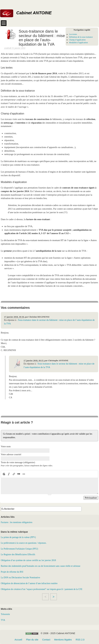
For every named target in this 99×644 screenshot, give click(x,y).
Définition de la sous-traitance (81, 37)
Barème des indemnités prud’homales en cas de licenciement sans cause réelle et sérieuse (41, 566)
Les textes (73, 34)
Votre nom (6, 446)
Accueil (18, 640)
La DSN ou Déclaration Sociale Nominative (20, 578)
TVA (3, 620)
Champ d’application (77, 40)
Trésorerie (5, 614)
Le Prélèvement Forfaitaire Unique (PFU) (19, 549)
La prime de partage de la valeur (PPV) (18, 537)
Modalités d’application (78, 43)
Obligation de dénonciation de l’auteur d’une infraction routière (29, 583)
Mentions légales (63, 640)
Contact (46, 640)
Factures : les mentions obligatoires (17, 522)
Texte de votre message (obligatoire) (18, 462)
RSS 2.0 (80, 640)
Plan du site (32, 640)
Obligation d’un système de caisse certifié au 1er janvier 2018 (28, 560)
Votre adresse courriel (11, 454)
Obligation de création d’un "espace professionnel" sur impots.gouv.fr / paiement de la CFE (42, 589)
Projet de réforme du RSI (12, 572)
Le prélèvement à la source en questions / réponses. (24, 543)
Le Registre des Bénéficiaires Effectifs (18, 554)
